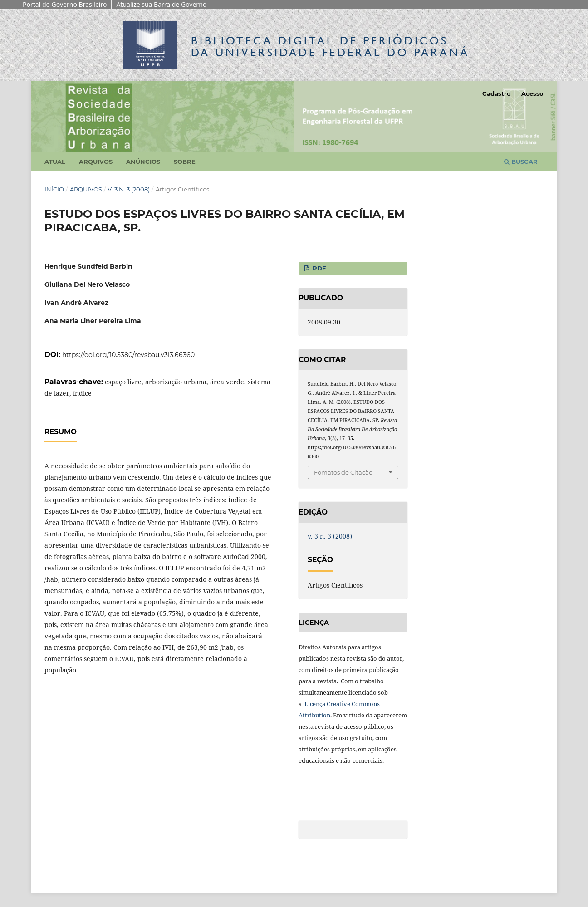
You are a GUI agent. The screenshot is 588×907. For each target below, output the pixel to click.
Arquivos (96, 162)
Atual (55, 162)
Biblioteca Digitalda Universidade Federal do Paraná (330, 47)
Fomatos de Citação (343, 472)
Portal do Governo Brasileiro (65, 4)
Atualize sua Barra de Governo (161, 4)
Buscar (521, 162)
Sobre (185, 162)
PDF (318, 268)
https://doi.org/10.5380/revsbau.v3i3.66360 (128, 355)
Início (54, 189)
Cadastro (497, 93)
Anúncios (143, 162)
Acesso (532, 93)
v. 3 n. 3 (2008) (129, 189)
